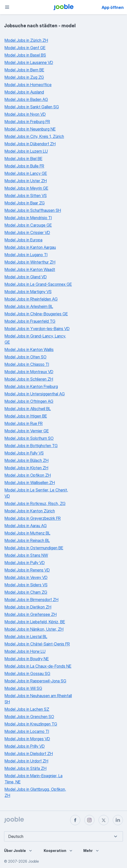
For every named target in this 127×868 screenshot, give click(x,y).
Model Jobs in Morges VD (27, 739)
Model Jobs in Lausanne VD (29, 62)
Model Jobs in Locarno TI (27, 731)
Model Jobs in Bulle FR (24, 166)
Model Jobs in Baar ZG (25, 203)
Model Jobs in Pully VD (25, 563)
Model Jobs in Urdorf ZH (26, 761)
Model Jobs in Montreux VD (29, 372)
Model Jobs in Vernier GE (27, 431)
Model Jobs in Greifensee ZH (31, 614)
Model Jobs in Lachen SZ (27, 709)
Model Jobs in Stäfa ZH (26, 768)
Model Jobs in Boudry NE (27, 659)
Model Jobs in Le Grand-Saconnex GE (38, 284)
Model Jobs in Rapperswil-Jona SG (35, 681)
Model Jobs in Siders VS (26, 585)
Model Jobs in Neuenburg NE (30, 129)
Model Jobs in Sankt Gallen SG (32, 107)
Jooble (34, 861)
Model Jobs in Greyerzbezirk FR (33, 518)
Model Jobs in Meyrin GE (26, 188)
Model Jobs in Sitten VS (26, 196)
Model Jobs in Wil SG (23, 688)
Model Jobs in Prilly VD (25, 746)
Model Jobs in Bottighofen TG (31, 446)
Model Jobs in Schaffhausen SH (33, 210)
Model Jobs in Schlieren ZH (29, 379)
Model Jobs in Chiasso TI (27, 364)
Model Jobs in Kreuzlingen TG (31, 724)
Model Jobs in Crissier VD (27, 232)
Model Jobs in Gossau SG (27, 673)
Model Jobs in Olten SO (26, 357)
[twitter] (104, 820)
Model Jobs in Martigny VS (28, 292)
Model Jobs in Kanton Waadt (30, 269)
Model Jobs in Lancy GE (26, 173)
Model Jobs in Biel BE (23, 159)
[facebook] (75, 820)
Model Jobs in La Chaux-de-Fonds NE (38, 666)
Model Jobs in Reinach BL (27, 540)
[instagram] (89, 820)
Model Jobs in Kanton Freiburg (31, 386)
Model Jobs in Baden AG (26, 99)
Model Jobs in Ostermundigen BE (34, 548)
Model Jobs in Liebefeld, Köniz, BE (35, 622)
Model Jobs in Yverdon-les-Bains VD (37, 329)
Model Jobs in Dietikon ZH (28, 607)
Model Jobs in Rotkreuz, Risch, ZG (35, 503)
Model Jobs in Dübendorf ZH (30, 144)
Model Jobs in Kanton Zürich (30, 511)
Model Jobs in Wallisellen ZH (30, 483)
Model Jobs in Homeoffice (28, 85)
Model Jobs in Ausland (24, 92)
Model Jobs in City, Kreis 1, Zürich (34, 136)
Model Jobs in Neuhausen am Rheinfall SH (38, 699)
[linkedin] (118, 820)
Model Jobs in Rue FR (24, 423)
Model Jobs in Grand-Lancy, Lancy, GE (35, 339)
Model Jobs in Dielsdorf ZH (29, 754)
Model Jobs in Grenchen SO (29, 717)
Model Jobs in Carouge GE (28, 225)
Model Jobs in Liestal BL (26, 637)
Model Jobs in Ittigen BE (26, 416)
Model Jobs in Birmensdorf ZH (31, 600)
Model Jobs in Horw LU (25, 651)
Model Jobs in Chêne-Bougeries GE (36, 314)
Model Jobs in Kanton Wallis (29, 349)
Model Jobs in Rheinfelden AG (31, 299)
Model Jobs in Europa (23, 240)
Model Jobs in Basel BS (25, 55)
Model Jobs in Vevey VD (26, 577)
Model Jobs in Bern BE (24, 70)
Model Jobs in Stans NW (26, 555)
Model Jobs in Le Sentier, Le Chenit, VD (36, 493)
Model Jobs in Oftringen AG (29, 401)
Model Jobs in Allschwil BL (28, 409)
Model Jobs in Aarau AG (26, 526)
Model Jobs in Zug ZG (24, 77)
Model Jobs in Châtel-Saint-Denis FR (37, 644)
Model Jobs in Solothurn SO (29, 438)
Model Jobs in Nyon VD (25, 114)
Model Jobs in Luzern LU (26, 151)
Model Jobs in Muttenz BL (27, 533)
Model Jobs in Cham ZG (26, 592)
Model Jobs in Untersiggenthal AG (35, 394)
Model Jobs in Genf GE (25, 48)
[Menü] (7, 7)
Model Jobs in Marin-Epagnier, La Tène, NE (34, 779)
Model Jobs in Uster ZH (26, 181)
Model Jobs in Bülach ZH (27, 460)
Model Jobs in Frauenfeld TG (30, 321)
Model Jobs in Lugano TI (26, 255)
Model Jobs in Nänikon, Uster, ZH (34, 629)
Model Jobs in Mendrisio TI (28, 218)
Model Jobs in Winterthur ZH (30, 262)
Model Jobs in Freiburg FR (27, 122)
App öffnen (113, 7)
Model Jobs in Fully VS (24, 453)
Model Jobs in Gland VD (26, 277)
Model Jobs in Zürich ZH (26, 40)
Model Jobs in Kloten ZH (26, 468)
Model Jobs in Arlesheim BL (29, 306)
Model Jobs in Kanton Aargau (30, 247)
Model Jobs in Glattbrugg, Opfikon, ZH (35, 792)
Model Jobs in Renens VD (27, 570)
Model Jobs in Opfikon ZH (28, 475)
